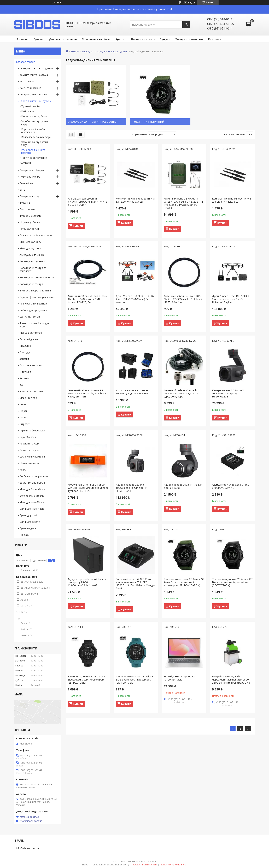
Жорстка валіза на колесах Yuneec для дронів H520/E (132, 392)
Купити (78, 226)
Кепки (23, 470)
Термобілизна (28, 437)
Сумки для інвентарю (32, 509)
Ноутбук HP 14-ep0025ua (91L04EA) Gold (180, 678)
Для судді (25, 352)
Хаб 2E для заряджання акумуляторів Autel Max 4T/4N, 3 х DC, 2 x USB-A (87, 202)
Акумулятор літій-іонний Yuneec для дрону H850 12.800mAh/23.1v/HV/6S (87, 582)
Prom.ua (152, 862)
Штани (24, 417)
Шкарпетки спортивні (32, 457)
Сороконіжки (27, 209)
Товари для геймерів (32, 170)
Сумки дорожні (28, 515)
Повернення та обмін (96, 39)
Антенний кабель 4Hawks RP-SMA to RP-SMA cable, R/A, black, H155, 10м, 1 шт (183, 299)
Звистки (24, 359)
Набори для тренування (34, 310)
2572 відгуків (189, 2)
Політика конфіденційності (173, 865)
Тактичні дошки (29, 339)
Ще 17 (23, 612)
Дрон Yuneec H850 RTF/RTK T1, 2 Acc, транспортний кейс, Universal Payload (232, 299)
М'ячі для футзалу (30, 248)
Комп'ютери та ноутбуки (34, 75)
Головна (23, 39)
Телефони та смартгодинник (36, 68)
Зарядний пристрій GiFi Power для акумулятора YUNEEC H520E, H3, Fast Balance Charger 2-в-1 (136, 584)
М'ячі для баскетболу (32, 489)
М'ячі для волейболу (32, 502)
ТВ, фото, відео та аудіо (34, 94)
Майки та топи (28, 398)
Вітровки (25, 424)
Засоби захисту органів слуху (35, 123)
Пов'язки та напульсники (34, 476)
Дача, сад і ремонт (30, 88)
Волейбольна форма (32, 496)
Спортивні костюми (31, 365)
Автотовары (27, 81)
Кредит (121, 39)
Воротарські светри (31, 284)
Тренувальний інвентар (33, 304)
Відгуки (165, 39)
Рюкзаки (24, 535)
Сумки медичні (28, 528)
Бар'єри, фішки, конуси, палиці (37, 297)
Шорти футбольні (30, 222)
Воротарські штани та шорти (37, 277)
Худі (22, 385)
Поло (23, 404)
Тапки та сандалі (29, 450)
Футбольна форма (30, 216)
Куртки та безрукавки (32, 430)
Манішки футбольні (31, 333)
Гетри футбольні (29, 229)
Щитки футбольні (30, 317)
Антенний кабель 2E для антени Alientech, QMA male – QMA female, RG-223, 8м (88, 299)
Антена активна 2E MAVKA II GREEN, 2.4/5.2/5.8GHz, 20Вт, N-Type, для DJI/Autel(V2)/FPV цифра (184, 203)
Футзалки (25, 203)
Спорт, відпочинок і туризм (111, 51)
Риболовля (28, 111)
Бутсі (22, 190)
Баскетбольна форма (32, 483)
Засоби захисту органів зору (35, 143)
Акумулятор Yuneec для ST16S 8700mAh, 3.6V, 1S (231, 486)
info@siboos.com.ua (31, 821)
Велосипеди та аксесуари (36, 137)
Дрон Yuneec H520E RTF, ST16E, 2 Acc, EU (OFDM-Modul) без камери (136, 299)
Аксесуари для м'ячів (32, 255)
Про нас (39, 39)
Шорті (23, 411)
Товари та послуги (82, 51)
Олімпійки (25, 372)
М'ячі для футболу (30, 242)
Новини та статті (143, 39)
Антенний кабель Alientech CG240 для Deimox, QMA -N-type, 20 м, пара (181, 393)
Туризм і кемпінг (31, 106)
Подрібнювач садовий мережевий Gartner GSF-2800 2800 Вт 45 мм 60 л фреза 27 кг (231, 679)
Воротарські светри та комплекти (33, 269)
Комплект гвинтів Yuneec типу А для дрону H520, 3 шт (135, 200)
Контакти (215, 39)
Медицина (25, 346)
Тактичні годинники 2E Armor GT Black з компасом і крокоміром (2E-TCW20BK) (232, 582)
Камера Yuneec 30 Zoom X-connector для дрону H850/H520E (229, 393)
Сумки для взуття (30, 522)
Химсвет (26, 163)
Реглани (24, 378)
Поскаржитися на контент (144, 865)
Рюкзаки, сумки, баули (34, 116)
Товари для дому (30, 196)
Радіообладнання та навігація (33, 151)
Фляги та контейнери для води (34, 325)
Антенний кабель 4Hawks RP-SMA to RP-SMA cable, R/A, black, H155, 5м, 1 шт (87, 393)
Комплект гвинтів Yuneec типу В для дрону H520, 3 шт (232, 200)
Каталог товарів (26, 62)
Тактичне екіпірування (34, 158)
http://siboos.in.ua (30, 817)
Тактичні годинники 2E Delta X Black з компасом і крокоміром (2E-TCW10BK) (86, 679)
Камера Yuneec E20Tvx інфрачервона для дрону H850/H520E (131, 488)
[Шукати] (186, 25)
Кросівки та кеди (29, 444)
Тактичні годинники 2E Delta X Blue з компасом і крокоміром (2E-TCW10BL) (135, 679)
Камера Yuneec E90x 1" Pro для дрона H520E (183, 486)
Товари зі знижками (189, 39)
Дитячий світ (27, 183)
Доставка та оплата (63, 39)
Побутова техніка (30, 177)
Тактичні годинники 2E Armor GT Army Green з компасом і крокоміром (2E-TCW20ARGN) (184, 582)
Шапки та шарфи (29, 463)
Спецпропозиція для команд (36, 235)
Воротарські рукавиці (32, 261)
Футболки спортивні (31, 391)
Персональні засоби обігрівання (33, 131)
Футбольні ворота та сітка (35, 291)
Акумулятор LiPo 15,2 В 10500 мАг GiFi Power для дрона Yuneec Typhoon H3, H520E (88, 488)
